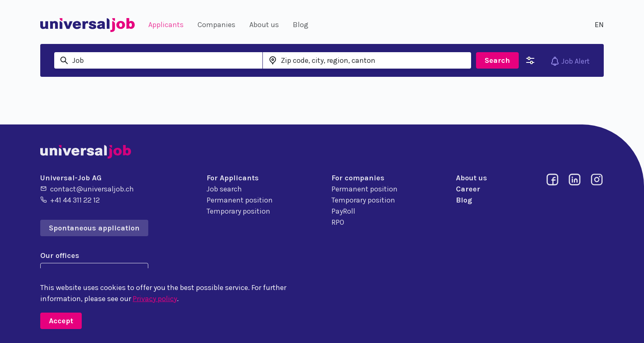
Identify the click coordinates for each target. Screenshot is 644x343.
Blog (464, 200)
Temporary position (238, 211)
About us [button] (264, 25)
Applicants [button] (166, 25)
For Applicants (233, 178)
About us (471, 178)
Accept (61, 321)
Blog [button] (301, 25)
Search (497, 60)
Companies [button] (216, 25)
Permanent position (240, 200)
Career (468, 189)
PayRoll (343, 211)
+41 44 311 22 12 (70, 200)
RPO (338, 222)
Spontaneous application (94, 228)
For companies (358, 178)
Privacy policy (155, 299)
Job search (224, 189)
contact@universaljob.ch (87, 189)
